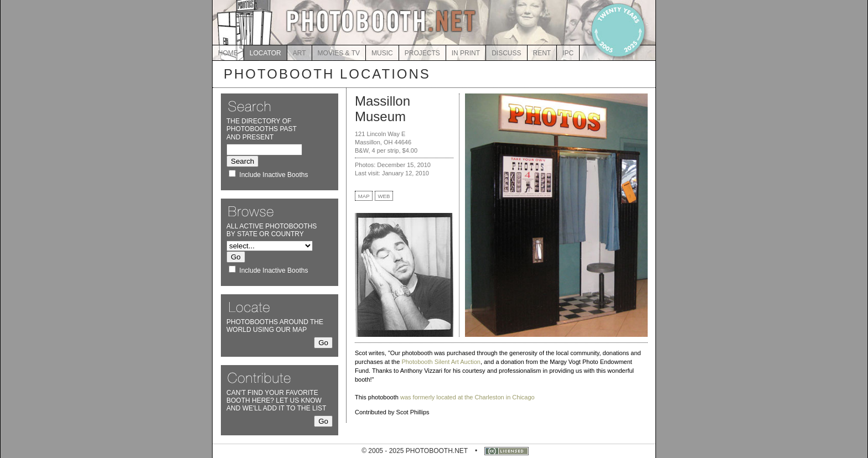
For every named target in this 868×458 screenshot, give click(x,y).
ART (299, 53)
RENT (542, 53)
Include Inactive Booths (273, 175)
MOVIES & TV (339, 53)
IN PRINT (466, 53)
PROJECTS (422, 53)
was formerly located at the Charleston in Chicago (467, 397)
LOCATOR (265, 53)
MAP (364, 196)
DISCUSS (506, 53)
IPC (568, 53)
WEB (384, 196)
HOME (228, 53)
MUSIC (382, 53)
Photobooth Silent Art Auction (441, 362)
